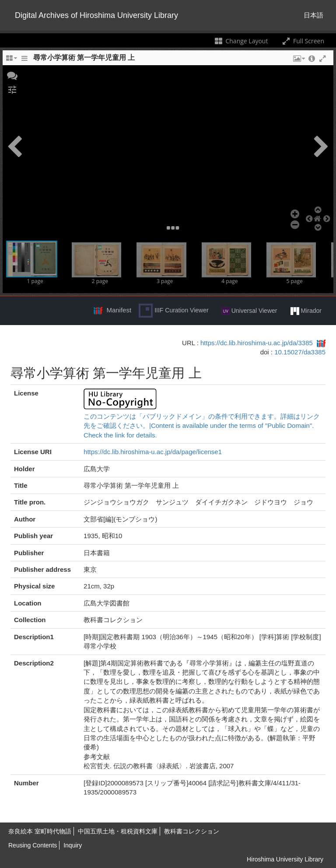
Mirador (306, 311)
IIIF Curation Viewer (173, 311)
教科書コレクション (192, 831)
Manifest (119, 310)
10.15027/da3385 (300, 352)
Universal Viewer (250, 311)
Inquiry (73, 845)
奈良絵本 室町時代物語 (40, 831)
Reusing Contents (33, 845)
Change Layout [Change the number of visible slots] (241, 41)
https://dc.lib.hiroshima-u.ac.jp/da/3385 (257, 343)
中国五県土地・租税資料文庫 (118, 831)
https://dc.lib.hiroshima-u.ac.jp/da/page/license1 (153, 452)
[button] (12, 75)
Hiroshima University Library (285, 859)
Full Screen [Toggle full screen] (303, 41)
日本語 (313, 15)
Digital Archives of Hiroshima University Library (96, 15)
